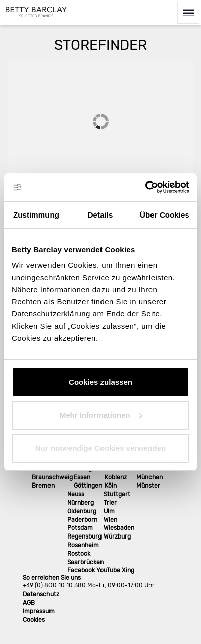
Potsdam (80, 528)
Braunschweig (52, 477)
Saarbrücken (85, 562)
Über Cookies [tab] (165, 215)
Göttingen (88, 486)
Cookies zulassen (100, 382)
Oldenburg (82, 511)
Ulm (109, 511)
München (149, 477)
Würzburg (117, 536)
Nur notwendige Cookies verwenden (100, 448)
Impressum (39, 611)
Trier (110, 503)
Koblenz (116, 477)
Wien (110, 520)
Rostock (79, 554)
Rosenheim (83, 545)
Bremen (43, 486)
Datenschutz (41, 594)
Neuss (76, 494)
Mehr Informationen (101, 415)
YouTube (108, 570)
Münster (148, 486)
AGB (29, 603)
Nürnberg (81, 503)
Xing (128, 570)
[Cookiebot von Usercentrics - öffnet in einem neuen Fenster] (145, 187)
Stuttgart (117, 494)
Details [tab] (100, 215)
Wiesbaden (119, 528)
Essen (82, 477)
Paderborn (82, 520)
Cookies (34, 620)
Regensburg (84, 536)
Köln (111, 486)
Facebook (81, 570)
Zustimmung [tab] (36, 215)
